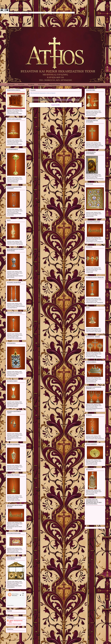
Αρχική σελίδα (11, 85)
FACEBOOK (31, 85)
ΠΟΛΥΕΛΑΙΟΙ (41, 85)
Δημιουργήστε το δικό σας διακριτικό (48, 93)
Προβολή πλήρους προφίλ (14, 624)
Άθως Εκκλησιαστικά (35, 93)
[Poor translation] (6, 10)
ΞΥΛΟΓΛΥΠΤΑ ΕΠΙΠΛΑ (54, 85)
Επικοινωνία (21, 85)
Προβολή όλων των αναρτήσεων (63, 100)
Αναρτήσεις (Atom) (59, 109)
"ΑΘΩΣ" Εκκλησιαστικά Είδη (16, 621)
